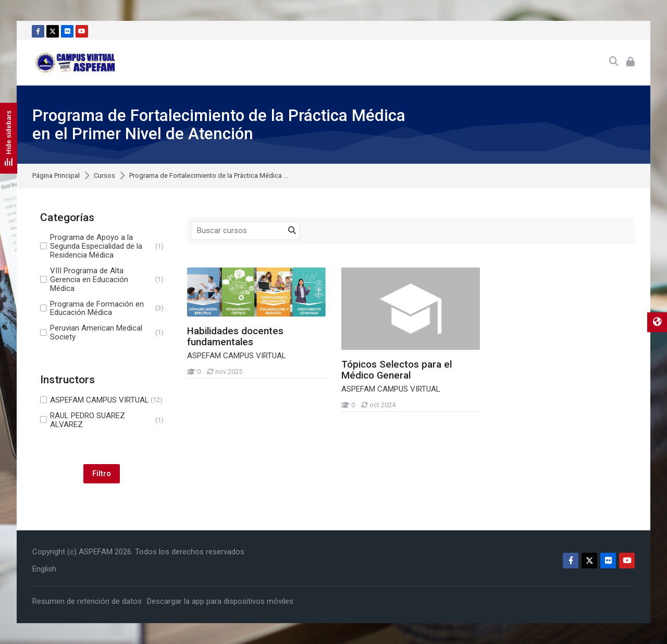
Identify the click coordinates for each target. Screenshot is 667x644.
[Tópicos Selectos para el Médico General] (341, 412)
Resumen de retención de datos (87, 601)
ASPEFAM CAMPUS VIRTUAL (101, 400)
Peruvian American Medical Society (102, 333)
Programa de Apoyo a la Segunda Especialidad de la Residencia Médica (102, 246)
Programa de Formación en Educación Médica (102, 309)
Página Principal (56, 176)
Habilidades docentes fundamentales (235, 337)
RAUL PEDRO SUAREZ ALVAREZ (102, 420)
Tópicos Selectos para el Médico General (397, 370)
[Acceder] (631, 62)
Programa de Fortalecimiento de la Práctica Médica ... (209, 176)
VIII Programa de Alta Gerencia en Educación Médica (102, 280)
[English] (44, 569)
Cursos (104, 176)
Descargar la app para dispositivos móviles (220, 601)
